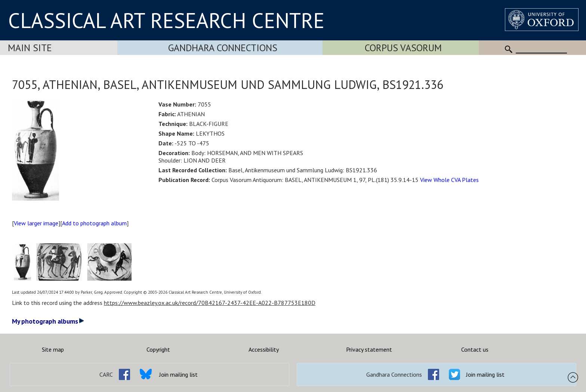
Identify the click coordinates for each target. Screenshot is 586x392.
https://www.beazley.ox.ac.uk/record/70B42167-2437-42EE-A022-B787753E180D (210, 303)
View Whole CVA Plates (449, 180)
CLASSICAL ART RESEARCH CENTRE (166, 20)
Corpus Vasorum (403, 48)
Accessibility (264, 349)
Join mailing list (178, 374)
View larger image (36, 223)
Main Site (30, 48)
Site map (53, 349)
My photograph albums (48, 321)
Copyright (158, 349)
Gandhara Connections (223, 48)
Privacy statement (369, 349)
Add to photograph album (94, 223)
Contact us (475, 349)
